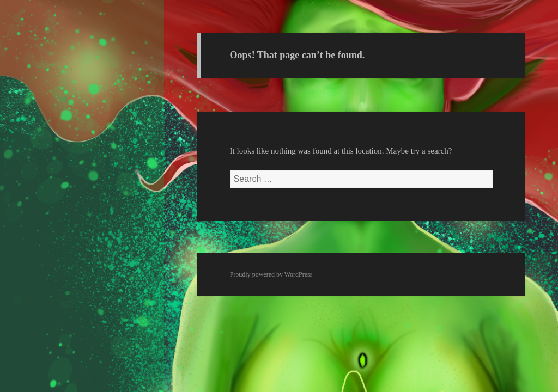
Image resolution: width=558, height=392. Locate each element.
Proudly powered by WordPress (271, 274)
